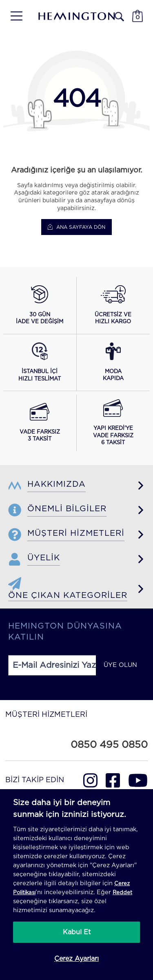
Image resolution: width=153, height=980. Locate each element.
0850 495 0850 (109, 745)
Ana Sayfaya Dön (76, 227)
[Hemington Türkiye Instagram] (90, 780)
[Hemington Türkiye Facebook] (113, 780)
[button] (40, 305)
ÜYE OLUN (120, 665)
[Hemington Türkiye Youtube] (138, 780)
